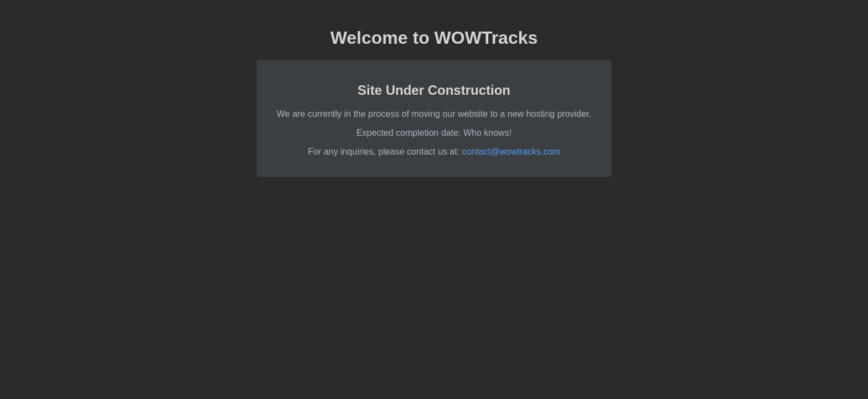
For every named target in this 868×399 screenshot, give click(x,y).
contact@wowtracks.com (511, 152)
